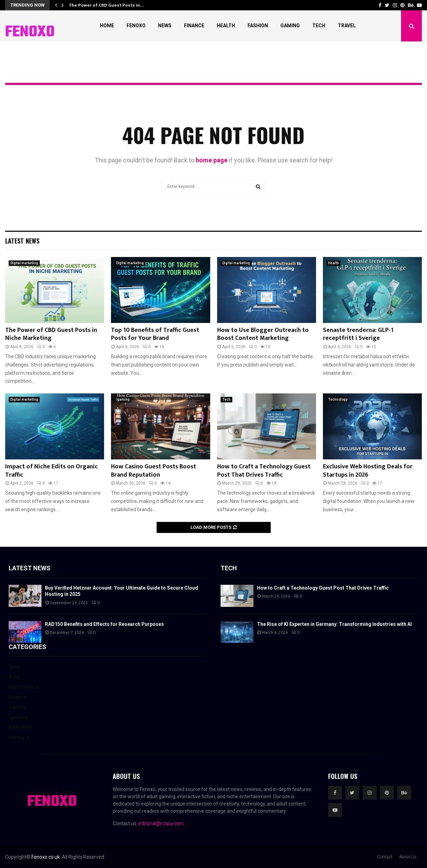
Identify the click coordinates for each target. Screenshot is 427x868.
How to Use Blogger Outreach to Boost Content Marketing (263, 334)
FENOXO (30, 32)
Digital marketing (24, 263)
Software (19, 737)
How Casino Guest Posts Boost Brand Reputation (154, 471)
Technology (338, 399)
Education (20, 727)
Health (226, 26)
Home (107, 26)
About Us (408, 857)
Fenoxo (136, 26)
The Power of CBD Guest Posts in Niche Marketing (51, 334)
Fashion (258, 26)
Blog (14, 677)
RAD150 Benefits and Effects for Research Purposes (104, 624)
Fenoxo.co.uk (46, 857)
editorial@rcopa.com (161, 823)
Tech (319, 26)
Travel (347, 26)
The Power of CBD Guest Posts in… (106, 5)
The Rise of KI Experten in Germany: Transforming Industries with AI (334, 624)
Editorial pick (24, 687)
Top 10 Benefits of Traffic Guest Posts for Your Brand (155, 334)
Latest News (22, 241)
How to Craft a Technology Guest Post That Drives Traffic (264, 471)
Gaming (290, 26)
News (165, 26)
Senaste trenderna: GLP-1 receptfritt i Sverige (358, 334)
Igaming (123, 399)
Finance (194, 26)
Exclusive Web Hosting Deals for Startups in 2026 (368, 471)
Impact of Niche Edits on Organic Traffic (52, 471)
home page (212, 160)
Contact (385, 857)
